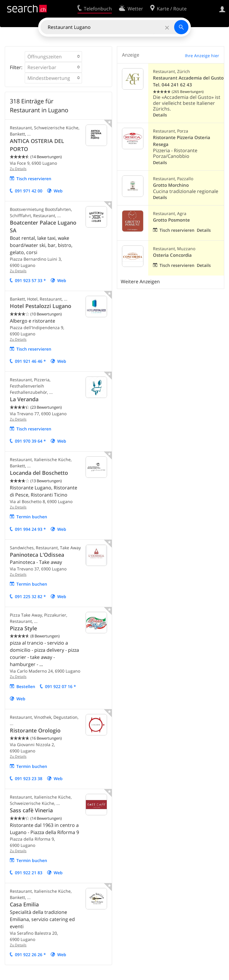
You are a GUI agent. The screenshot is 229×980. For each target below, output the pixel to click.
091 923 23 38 (29, 778)
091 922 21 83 (29, 873)
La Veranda (24, 399)
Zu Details (18, 169)
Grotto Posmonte (171, 220)
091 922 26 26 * (30, 955)
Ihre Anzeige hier (202, 56)
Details (160, 115)
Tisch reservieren (34, 179)
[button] (53, 57)
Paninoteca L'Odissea (37, 555)
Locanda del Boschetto (39, 473)
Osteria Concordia (172, 255)
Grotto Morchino (171, 185)
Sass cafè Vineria (31, 810)
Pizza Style (23, 628)
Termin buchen (32, 517)
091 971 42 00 (29, 191)
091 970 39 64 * (30, 441)
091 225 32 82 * (30, 596)
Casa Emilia (24, 904)
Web (58, 191)
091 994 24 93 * (30, 529)
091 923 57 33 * (30, 280)
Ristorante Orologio (35, 730)
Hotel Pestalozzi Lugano (41, 306)
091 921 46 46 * (30, 361)
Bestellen (26, 686)
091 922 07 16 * (61, 686)
